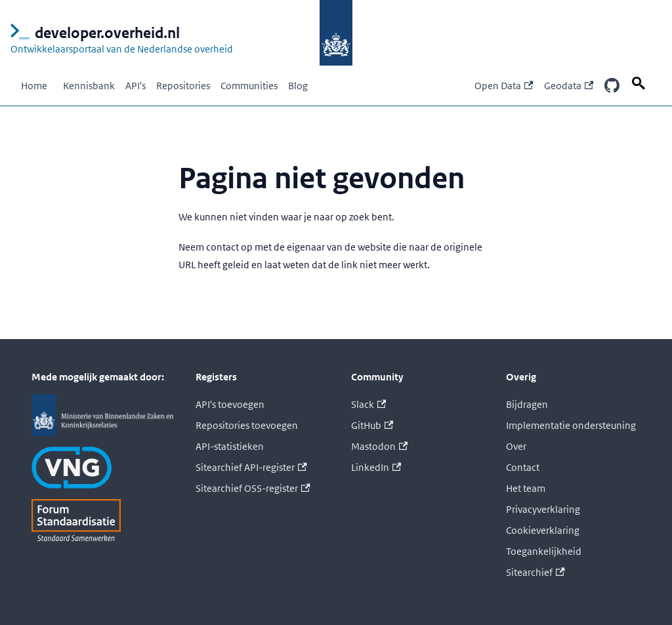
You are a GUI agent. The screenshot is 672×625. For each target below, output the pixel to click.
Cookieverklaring (543, 530)
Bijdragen (527, 404)
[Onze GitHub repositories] (612, 86)
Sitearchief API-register (251, 467)
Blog (298, 86)
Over (516, 446)
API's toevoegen (230, 404)
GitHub (372, 425)
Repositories (183, 86)
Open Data (504, 86)
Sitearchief (535, 572)
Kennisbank (89, 86)
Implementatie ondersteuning (571, 425)
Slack (368, 404)
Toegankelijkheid (544, 551)
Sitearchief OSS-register (253, 488)
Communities (249, 86)
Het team (526, 488)
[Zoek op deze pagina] (640, 84)
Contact (523, 467)
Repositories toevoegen (247, 425)
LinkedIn (376, 467)
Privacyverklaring (543, 509)
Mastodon (379, 446)
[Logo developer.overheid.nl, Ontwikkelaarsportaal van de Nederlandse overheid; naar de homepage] (165, 33)
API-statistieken (230, 446)
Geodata (569, 86)
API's (136, 86)
